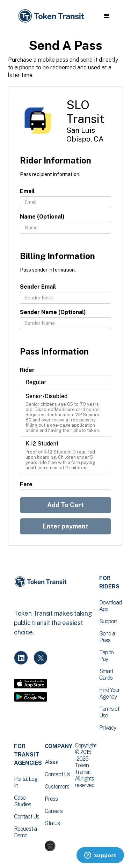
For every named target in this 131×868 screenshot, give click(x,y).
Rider (27, 370)
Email (27, 191)
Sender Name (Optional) (53, 312)
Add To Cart (65, 505)
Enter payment (66, 526)
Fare (26, 484)
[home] (51, 16)
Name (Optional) (42, 217)
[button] (107, 16)
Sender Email (38, 287)
